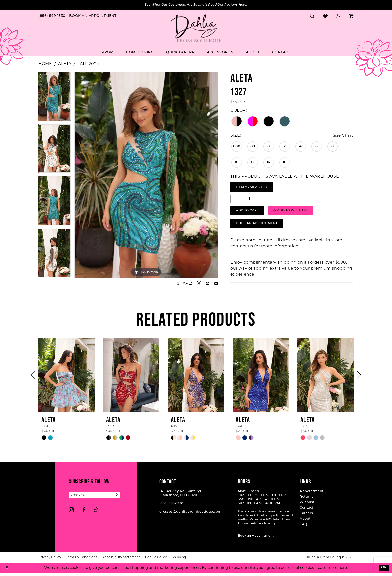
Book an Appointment (256, 539)
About (305, 522)
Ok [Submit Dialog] (384, 571)
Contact (306, 511)
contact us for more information (265, 249)
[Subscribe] (121, 498)
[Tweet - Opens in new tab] (199, 284)
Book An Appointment (259, 226)
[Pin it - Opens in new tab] (208, 284)
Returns (307, 500)
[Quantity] (242, 200)
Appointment (312, 494)
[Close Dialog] (7, 571)
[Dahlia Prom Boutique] (196, 29)
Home (45, 64)
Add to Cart (249, 213)
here (343, 571)
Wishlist (307, 505)
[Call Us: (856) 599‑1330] (52, 17)
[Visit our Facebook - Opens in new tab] (84, 513)
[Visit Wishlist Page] (326, 17)
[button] (338, 16)
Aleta (65, 64)
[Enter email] (96, 498)
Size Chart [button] (342, 136)
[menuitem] (52, 17)
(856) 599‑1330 (172, 506)
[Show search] (312, 16)
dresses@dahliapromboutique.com (191, 515)
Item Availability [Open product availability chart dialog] (254, 188)
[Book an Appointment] (93, 17)
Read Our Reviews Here (231, 5)
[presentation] (67, 378)
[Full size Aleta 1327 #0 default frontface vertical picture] (146, 175)
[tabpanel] (55, 98)
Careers (306, 516)
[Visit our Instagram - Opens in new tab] (71, 513)
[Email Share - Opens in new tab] (216, 284)
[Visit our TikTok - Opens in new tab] (96, 513)
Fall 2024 (89, 64)
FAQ (303, 527)
